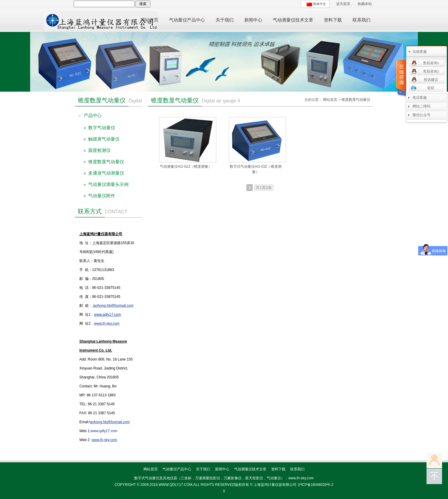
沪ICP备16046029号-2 (316, 485)
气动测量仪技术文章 (250, 469)
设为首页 (343, 4)
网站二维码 (421, 106)
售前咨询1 (431, 63)
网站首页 (330, 100)
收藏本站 (365, 4)
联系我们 (297, 469)
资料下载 (278, 469)
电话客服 (420, 98)
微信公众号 (421, 115)
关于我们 (203, 469)
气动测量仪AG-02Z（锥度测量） (186, 167)
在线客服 (420, 52)
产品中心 (93, 115)
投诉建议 (431, 80)
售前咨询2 (431, 71)
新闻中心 (222, 469)
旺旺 (431, 88)
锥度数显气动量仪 (356, 100)
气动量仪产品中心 (177, 469)
